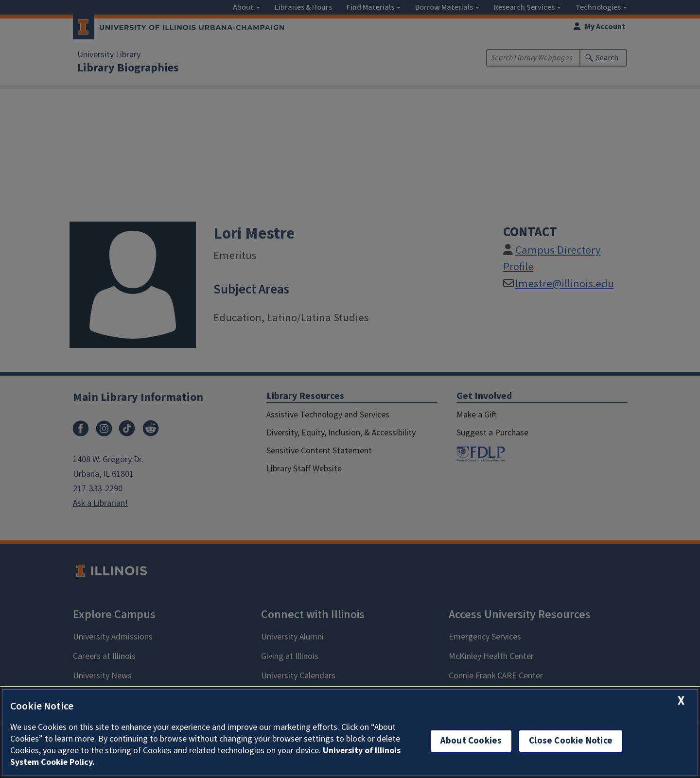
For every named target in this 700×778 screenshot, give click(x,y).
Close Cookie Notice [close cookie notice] (571, 741)
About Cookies (471, 741)
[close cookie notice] (681, 701)
